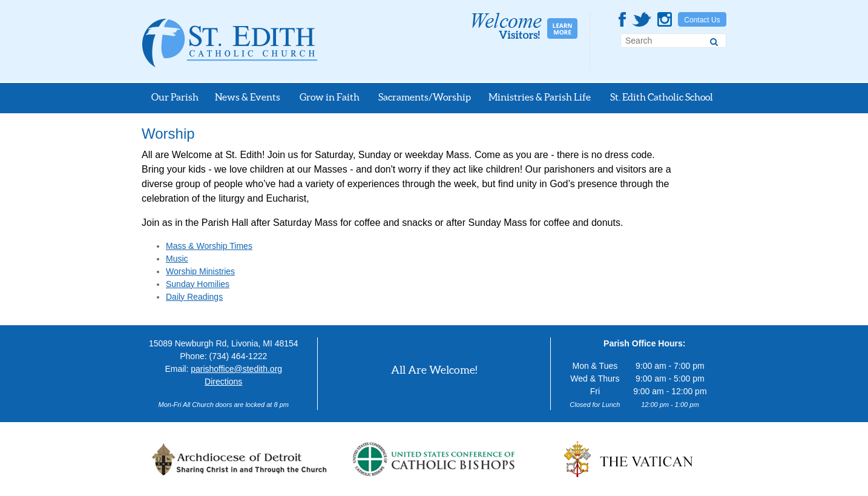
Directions (223, 382)
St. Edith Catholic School (662, 97)
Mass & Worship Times (209, 246)
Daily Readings (194, 297)
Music (177, 259)
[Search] (714, 40)
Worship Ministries (200, 271)
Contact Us (702, 20)
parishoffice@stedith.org (236, 369)
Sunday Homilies (198, 284)
